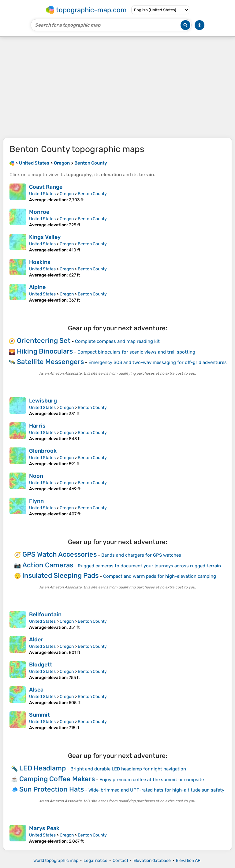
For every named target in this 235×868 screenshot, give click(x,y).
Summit (39, 715)
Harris (37, 426)
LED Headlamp (43, 768)
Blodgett (41, 665)
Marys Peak (44, 828)
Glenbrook (43, 451)
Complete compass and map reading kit (117, 341)
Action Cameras (48, 565)
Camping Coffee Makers (57, 779)
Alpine (37, 287)
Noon (36, 476)
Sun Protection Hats (52, 789)
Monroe (39, 212)
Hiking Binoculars (45, 351)
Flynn (36, 501)
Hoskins (40, 262)
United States (42, 194)
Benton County (92, 194)
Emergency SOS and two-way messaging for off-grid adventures (158, 362)
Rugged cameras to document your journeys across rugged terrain (149, 566)
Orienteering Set (44, 341)
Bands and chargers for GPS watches (141, 555)
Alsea (36, 690)
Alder (36, 640)
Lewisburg (43, 401)
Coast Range (46, 187)
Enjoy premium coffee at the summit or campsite (152, 780)
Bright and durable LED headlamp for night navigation (128, 769)
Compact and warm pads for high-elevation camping (160, 576)
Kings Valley (45, 237)
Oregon (67, 194)
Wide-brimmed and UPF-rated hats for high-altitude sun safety (156, 790)
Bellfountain (45, 614)
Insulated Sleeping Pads (60, 575)
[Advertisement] (117, 87)
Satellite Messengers (50, 362)
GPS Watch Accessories (60, 554)
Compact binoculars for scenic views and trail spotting (136, 352)
